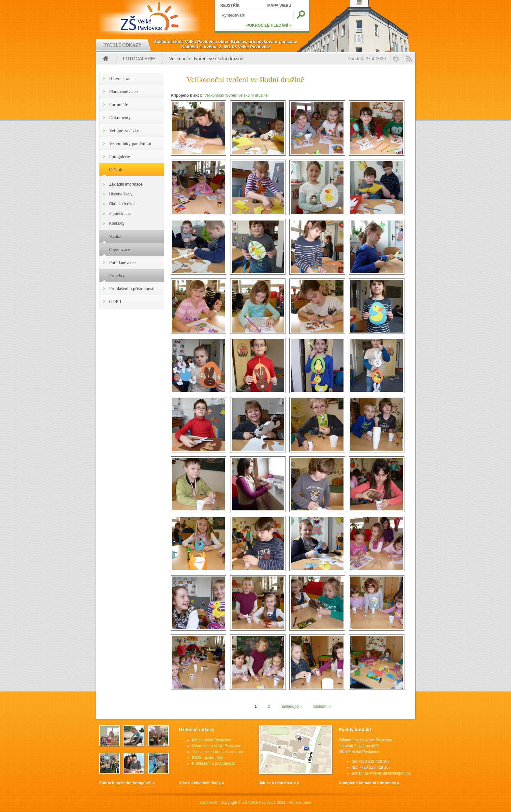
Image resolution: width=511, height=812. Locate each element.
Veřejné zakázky (124, 131)
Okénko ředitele (123, 204)
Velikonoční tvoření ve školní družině (236, 95)
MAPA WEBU (279, 6)
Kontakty (117, 223)
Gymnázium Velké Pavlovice (217, 746)
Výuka (115, 237)
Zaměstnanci (120, 214)
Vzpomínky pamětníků (130, 144)
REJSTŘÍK (230, 6)
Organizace (119, 250)
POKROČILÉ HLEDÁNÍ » (269, 25)
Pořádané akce (122, 263)
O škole (116, 170)
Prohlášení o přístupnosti (132, 289)
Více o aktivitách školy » (201, 783)
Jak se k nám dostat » (279, 783)
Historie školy (121, 194)
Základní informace (126, 184)
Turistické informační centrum (218, 752)
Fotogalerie (139, 59)
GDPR (115, 302)
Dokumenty (120, 118)
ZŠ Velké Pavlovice (259, 803)
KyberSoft (208, 803)
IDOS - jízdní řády (207, 758)
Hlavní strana (121, 79)
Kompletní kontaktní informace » (369, 783)
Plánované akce (123, 92)
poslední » (321, 706)
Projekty (117, 276)
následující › (291, 706)
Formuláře (119, 105)
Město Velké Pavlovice (212, 740)
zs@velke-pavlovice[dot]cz (387, 773)
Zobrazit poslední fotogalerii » (127, 783)
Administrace (300, 803)
